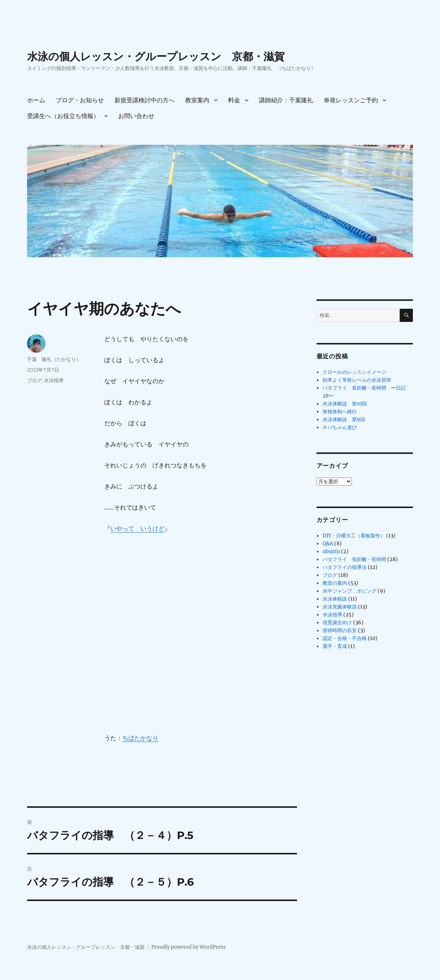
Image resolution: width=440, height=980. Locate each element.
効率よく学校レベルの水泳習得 (357, 380)
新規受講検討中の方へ (145, 100)
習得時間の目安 (340, 630)
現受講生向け (337, 623)
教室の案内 (335, 583)
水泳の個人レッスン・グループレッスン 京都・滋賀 (156, 56)
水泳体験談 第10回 (345, 404)
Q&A (328, 544)
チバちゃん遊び (340, 427)
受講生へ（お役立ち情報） (63, 116)
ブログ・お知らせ (80, 100)
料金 (234, 100)
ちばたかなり (140, 738)
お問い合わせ (136, 116)
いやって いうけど (137, 528)
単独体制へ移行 (340, 412)
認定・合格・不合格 (345, 638)
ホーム (36, 100)
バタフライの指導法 (345, 567)
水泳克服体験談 (340, 607)
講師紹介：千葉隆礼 (286, 100)
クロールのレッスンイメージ (354, 372)
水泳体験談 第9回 (344, 419)
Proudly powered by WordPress (189, 947)
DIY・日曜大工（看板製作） (354, 536)
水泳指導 (54, 380)
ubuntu (331, 551)
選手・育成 (335, 646)
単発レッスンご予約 (351, 100)
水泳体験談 (335, 599)
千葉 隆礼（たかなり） (54, 359)
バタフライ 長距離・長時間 (354, 559)
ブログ (34, 380)
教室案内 (197, 100)
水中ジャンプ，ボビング (349, 591)
